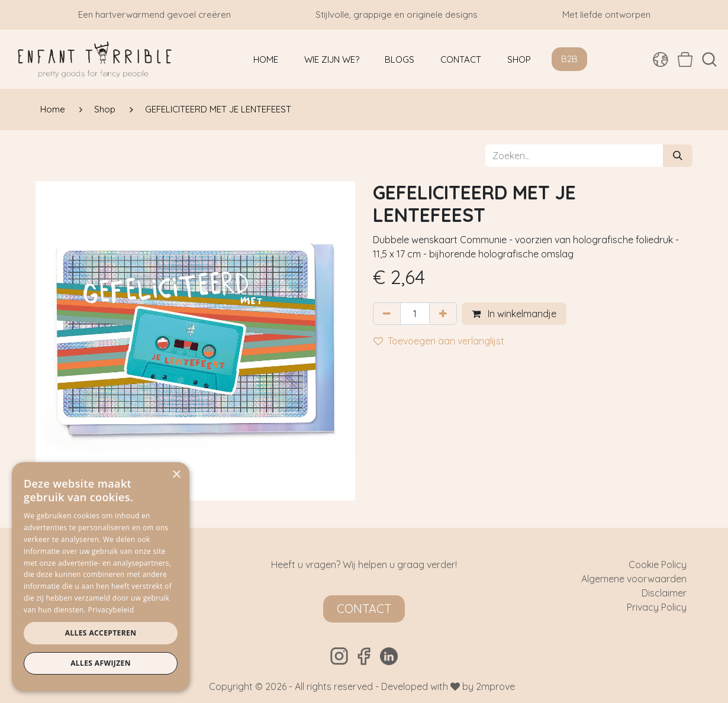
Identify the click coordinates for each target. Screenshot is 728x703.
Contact (364, 609)
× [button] (176, 475)
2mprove (495, 686)
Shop (105, 109)
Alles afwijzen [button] (101, 663)
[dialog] (101, 577)
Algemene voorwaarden (634, 579)
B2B (569, 59)
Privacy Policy (657, 607)
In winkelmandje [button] (514, 314)
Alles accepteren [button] (101, 633)
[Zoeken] (678, 156)
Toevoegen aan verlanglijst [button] (439, 341)
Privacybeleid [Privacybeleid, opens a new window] (111, 610)
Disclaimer (664, 593)
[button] (709, 59)
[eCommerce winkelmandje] (685, 59)
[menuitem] (266, 59)
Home (53, 109)
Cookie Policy (658, 565)
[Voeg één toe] (443, 314)
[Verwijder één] (387, 314)
